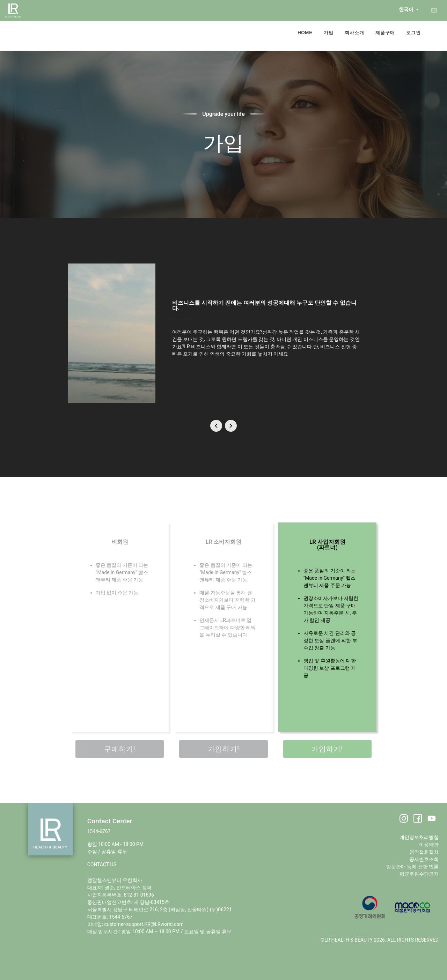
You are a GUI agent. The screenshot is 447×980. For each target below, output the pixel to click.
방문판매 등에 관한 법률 (412, 867)
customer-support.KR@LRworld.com (144, 924)
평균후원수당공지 (419, 874)
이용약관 (429, 845)
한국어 (407, 9)
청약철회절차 (424, 852)
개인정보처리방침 (419, 837)
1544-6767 (99, 831)
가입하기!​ (223, 749)
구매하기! (120, 749)
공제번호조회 (424, 859)
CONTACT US (102, 864)
